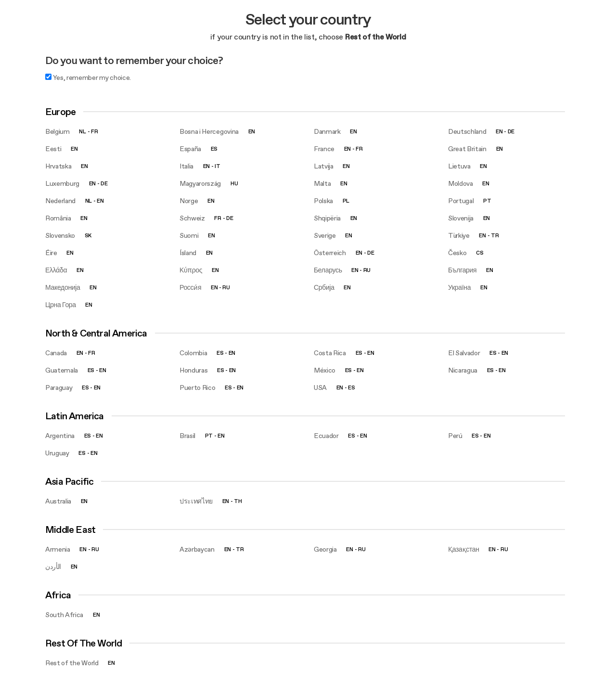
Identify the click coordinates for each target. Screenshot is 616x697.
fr (94, 132)
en (252, 132)
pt (487, 201)
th (238, 501)
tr (495, 236)
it (217, 166)
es (214, 149)
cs (480, 253)
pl (346, 201)
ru (367, 270)
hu (234, 184)
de (511, 132)
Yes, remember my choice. (88, 78)
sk (88, 236)
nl (82, 132)
